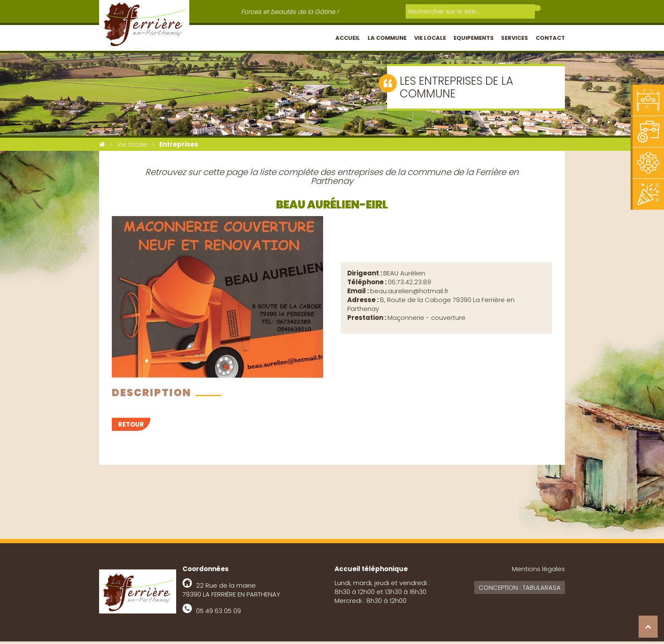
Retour (131, 427)
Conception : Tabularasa (520, 590)
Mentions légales (538, 571)
